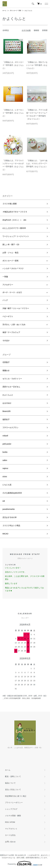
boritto (5, 452)
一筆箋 (5, 277)
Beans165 (6, 411)
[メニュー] (46, 4)
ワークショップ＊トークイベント (16, 236)
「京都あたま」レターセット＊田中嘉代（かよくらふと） (13, 113)
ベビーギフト (8, 316)
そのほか (6, 340)
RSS (7, 822)
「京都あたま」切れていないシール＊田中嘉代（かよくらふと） (37, 65)
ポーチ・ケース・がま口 (12, 292)
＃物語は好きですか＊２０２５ (15, 212)
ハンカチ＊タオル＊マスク (13, 268)
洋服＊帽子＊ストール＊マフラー (16, 308)
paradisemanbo (9, 509)
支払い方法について (13, 790)
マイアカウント (11, 829)
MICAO (5, 534)
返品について (10, 783)
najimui (5, 468)
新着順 (45, 30)
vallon (5, 460)
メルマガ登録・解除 (13, 816)
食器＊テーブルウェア (11, 332)
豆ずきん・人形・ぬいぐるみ (14, 324)
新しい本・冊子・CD (11, 244)
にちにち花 (7, 485)
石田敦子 (6, 362)
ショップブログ (11, 809)
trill (4, 501)
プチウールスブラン (10, 428)
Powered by (25, 863)
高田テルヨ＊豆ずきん (11, 387)
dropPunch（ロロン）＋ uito (14, 220)
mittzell (5, 436)
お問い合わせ (10, 842)
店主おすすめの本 (10, 517)
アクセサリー (8, 285)
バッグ (5, 300)
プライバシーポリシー (14, 803)
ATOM (13, 822)
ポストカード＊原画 (15, 11)
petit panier (7, 444)
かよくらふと (28, 11)
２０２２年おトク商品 (11, 526)
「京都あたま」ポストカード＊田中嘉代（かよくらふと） (13, 65)
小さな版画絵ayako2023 (12, 493)
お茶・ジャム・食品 (10, 253)
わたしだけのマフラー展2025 (14, 228)
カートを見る (10, 835)
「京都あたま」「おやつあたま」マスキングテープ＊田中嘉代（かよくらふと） (37, 163)
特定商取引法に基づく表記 (16, 796)
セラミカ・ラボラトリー (12, 379)
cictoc (5, 477)
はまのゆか (7, 403)
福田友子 (6, 419)
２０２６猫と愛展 (10, 204)
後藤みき (6, 370)
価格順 (36, 30)
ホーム (4, 11)
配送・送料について (13, 776)
